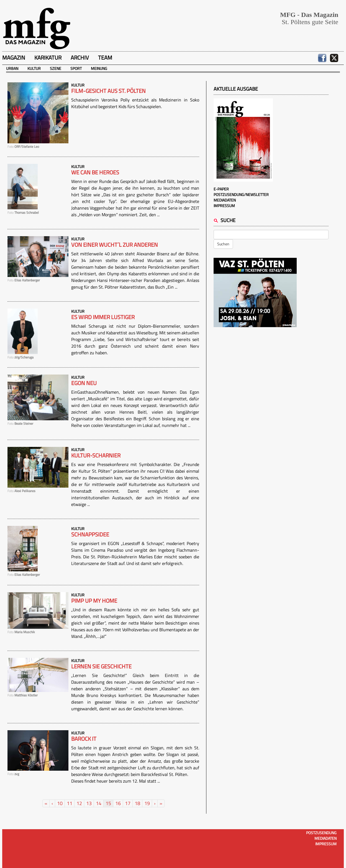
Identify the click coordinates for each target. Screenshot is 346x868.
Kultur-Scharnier (96, 455)
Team (105, 58)
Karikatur (48, 58)
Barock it (84, 739)
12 (79, 803)
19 (147, 803)
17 (128, 803)
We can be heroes (95, 172)
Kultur (34, 68)
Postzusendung (321, 833)
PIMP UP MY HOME (94, 601)
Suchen (223, 244)
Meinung (99, 68)
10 (60, 803)
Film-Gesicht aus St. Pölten (108, 91)
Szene (56, 68)
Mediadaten (225, 200)
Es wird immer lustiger (103, 317)
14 (99, 803)
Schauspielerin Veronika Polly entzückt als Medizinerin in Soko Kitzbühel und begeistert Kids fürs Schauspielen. (135, 103)
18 (137, 803)
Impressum (224, 206)
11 (70, 803)
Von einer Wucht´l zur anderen (115, 245)
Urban (12, 68)
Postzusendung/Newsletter (241, 194)
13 (89, 803)
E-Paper (221, 189)
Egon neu (84, 383)
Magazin (14, 58)
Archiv (80, 58)
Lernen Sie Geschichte (101, 666)
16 (118, 803)
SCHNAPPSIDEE (90, 534)
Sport (76, 68)
